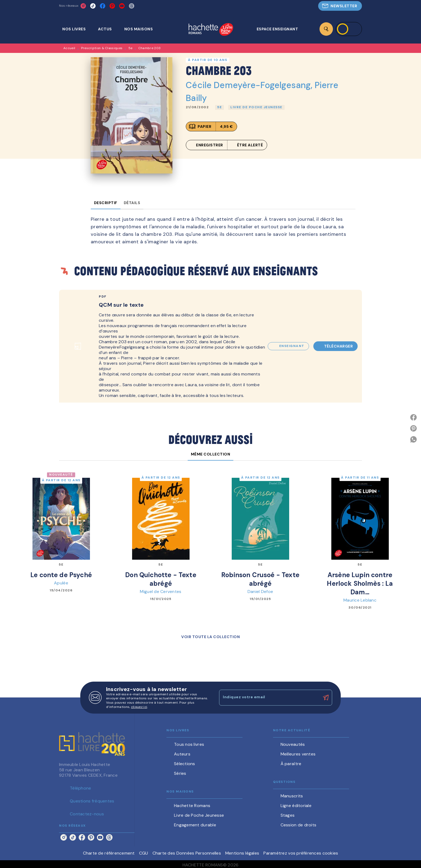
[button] (340, 6)
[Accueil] (211, 30)
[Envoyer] (326, 698)
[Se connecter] (349, 29)
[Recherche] (326, 29)
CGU (144, 853)
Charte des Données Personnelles (187, 853)
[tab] (77, 29)
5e (130, 48)
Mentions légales (242, 853)
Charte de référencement (109, 853)
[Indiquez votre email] (269, 697)
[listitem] (83, 6)
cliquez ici (139, 707)
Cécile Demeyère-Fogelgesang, (250, 85)
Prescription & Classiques (102, 48)
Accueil (69, 48)
